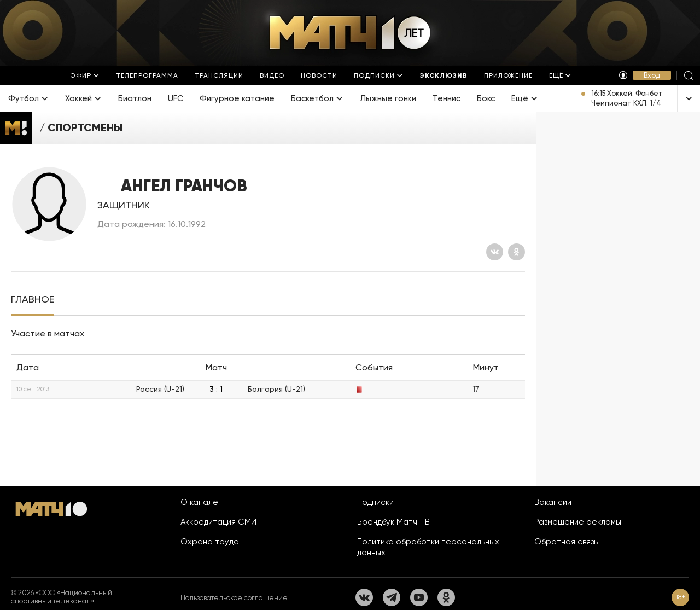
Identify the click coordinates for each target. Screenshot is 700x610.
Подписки (375, 502)
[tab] (33, 300)
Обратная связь (566, 542)
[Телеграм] (392, 597)
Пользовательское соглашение (234, 598)
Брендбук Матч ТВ (393, 522)
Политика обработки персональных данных (428, 547)
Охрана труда (210, 542)
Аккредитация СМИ (218, 522)
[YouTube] (419, 597)
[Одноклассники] (517, 252)
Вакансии (553, 502)
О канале (199, 502)
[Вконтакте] (495, 252)
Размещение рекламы (578, 522)
